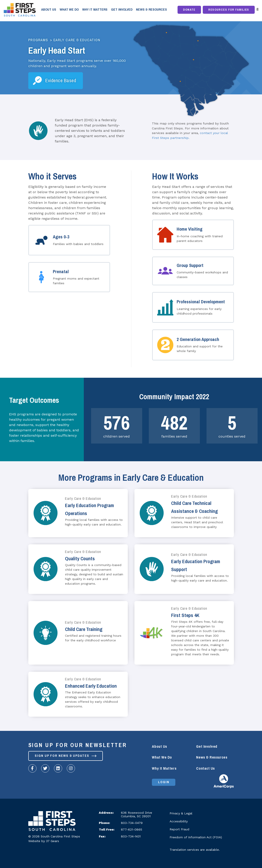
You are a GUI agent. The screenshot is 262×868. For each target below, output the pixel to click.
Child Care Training (84, 629)
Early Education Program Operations (89, 509)
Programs (38, 40)
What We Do (69, 10)
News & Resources (151, 10)
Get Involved (122, 10)
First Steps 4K (185, 615)
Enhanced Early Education (91, 686)
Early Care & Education (77, 40)
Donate (189, 10)
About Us (49, 10)
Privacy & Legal (181, 813)
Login (164, 782)
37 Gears (53, 841)
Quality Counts (80, 559)
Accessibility (179, 821)
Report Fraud (179, 829)
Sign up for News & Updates (66, 756)
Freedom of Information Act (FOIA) (196, 837)
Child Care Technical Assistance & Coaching (194, 507)
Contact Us (205, 768)
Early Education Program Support (196, 565)
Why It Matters (95, 10)
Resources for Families (229, 10)
